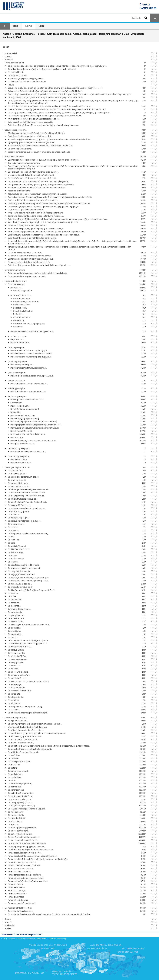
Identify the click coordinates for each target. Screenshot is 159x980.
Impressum (41, 939)
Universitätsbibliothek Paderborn (21, 939)
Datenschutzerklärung (57, 939)
